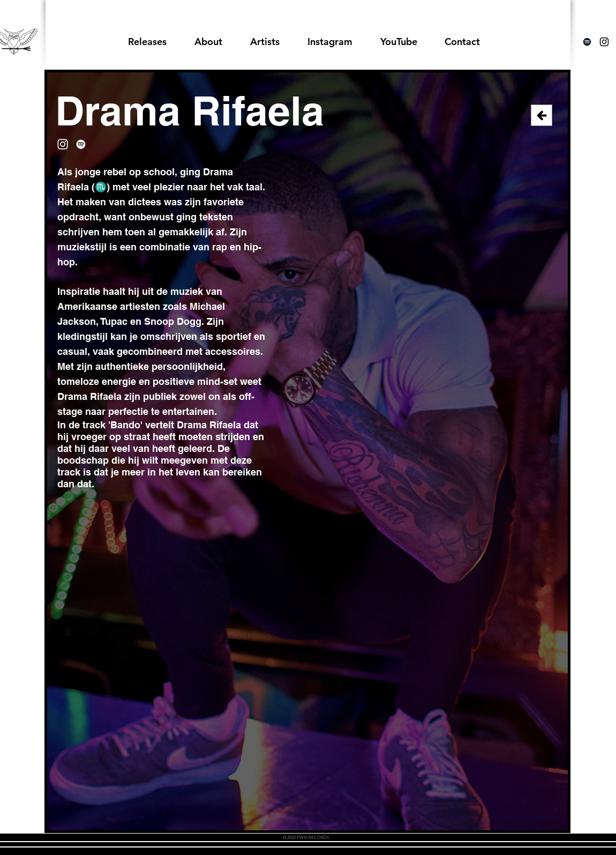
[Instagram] (63, 144)
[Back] (542, 115)
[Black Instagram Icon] (604, 42)
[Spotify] (587, 42)
